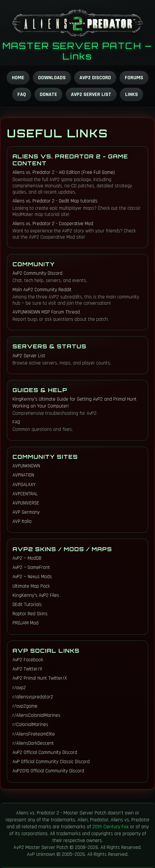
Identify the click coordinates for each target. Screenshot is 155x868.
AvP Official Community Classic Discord (51, 762)
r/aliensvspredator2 (33, 697)
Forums (134, 78)
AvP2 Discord (95, 78)
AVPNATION (23, 475)
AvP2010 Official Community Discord (48, 771)
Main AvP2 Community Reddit (42, 290)
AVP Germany (26, 512)
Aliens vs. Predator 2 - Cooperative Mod (53, 224)
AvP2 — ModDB (27, 558)
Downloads (52, 78)
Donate (48, 94)
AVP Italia (22, 521)
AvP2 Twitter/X (27, 669)
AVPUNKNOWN (26, 466)
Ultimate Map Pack (31, 586)
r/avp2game (25, 706)
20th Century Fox (111, 827)
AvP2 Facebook (28, 660)
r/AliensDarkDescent (33, 743)
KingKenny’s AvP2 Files (36, 595)
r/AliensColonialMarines (36, 715)
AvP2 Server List (91, 94)
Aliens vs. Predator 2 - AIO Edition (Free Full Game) (64, 172)
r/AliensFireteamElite (34, 734)
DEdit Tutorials (27, 605)
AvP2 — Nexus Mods (32, 577)
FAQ (22, 94)
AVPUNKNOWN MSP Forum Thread (46, 312)
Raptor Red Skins (30, 614)
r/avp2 (19, 688)
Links (132, 94)
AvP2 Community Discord (37, 273)
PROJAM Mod (25, 623)
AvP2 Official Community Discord (45, 752)
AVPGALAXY (24, 485)
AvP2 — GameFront (31, 567)
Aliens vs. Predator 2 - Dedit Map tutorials (55, 201)
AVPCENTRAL (25, 494)
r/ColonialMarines (30, 725)
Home (18, 78)
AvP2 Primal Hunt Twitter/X (40, 678)
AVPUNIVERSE (26, 503)
